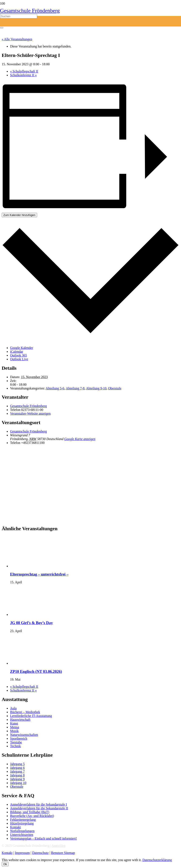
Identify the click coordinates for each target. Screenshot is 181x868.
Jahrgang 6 (17, 768)
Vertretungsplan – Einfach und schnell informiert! (44, 838)
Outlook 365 (18, 355)
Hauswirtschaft (20, 720)
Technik (15, 746)
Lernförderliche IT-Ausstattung (31, 716)
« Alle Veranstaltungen (17, 39)
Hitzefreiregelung (22, 823)
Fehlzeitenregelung (23, 820)
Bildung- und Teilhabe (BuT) (30, 812)
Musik (14, 731)
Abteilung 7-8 (75, 388)
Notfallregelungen (22, 831)
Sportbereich (19, 738)
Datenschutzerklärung (157, 860)
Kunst (14, 723)
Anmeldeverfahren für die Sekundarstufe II (39, 808)
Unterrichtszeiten (22, 835)
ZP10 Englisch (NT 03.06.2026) (36, 671)
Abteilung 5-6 (55, 388)
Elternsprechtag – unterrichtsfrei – (39, 574)
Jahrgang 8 (17, 775)
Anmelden (59, 846)
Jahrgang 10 (18, 783)
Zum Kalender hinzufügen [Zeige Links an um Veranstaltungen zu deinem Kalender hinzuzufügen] (19, 215)
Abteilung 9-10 (96, 388)
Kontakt (16, 827)
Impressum (22, 853)
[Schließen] (2, 28)
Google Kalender (22, 348)
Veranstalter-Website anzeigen (30, 414)
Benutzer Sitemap (63, 853)
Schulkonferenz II (23, 75)
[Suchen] (19, 16)
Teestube (16, 742)
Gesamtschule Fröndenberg (28, 406)
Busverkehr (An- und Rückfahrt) (32, 816)
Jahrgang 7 (17, 771)
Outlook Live (19, 359)
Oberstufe (115, 388)
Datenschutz (40, 853)
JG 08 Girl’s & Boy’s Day (31, 623)
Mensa (15, 727)
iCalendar (17, 352)
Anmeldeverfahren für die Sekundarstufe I (38, 804)
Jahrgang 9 (17, 779)
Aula (13, 708)
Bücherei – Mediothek (25, 712)
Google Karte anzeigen (80, 439)
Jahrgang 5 (17, 764)
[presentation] (42, 566)
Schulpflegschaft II (24, 71)
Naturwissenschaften (24, 735)
